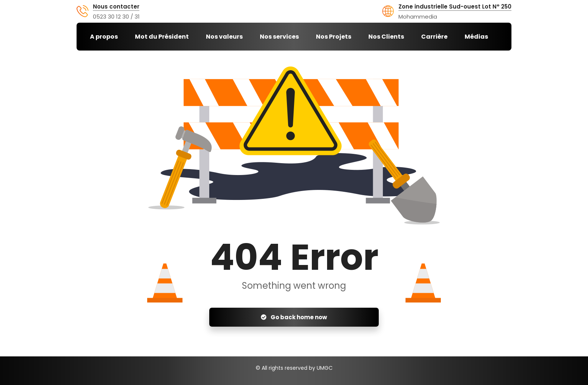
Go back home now (294, 317)
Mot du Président (162, 37)
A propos (104, 37)
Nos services (279, 37)
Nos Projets (334, 37)
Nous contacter (116, 7)
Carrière (434, 37)
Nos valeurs (224, 37)
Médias (476, 37)
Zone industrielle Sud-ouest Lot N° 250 (455, 7)
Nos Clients (386, 37)
